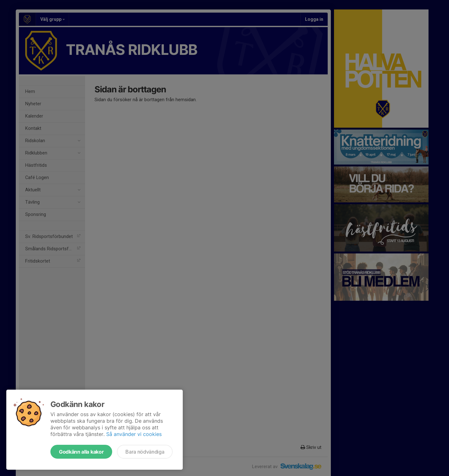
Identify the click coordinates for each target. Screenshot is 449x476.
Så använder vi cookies (134, 434)
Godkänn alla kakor (81, 452)
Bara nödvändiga (145, 452)
